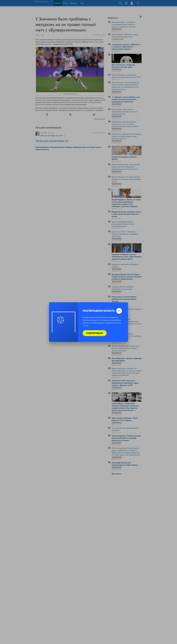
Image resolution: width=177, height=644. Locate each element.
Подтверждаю (95, 333)
